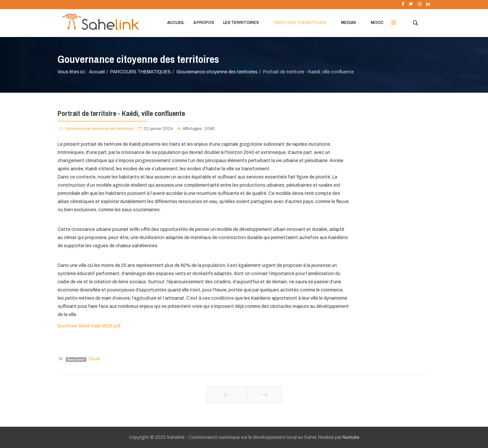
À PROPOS (204, 23)
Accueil (97, 72)
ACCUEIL (176, 23)
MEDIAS (349, 23)
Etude (95, 359)
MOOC (377, 23)
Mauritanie (76, 359)
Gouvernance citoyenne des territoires (217, 72)
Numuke (351, 437)
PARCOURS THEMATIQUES (300, 23)
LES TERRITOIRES (241, 23)
